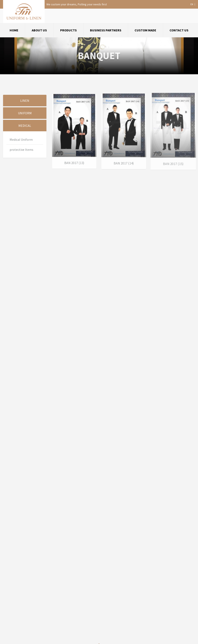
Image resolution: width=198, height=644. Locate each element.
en (192, 4)
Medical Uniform (21, 140)
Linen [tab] (25, 101)
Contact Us (179, 30)
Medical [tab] (25, 126)
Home (14, 30)
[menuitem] (14, 30)
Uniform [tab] (25, 113)
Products (68, 30)
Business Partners (106, 30)
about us (39, 30)
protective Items (21, 150)
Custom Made (145, 30)
